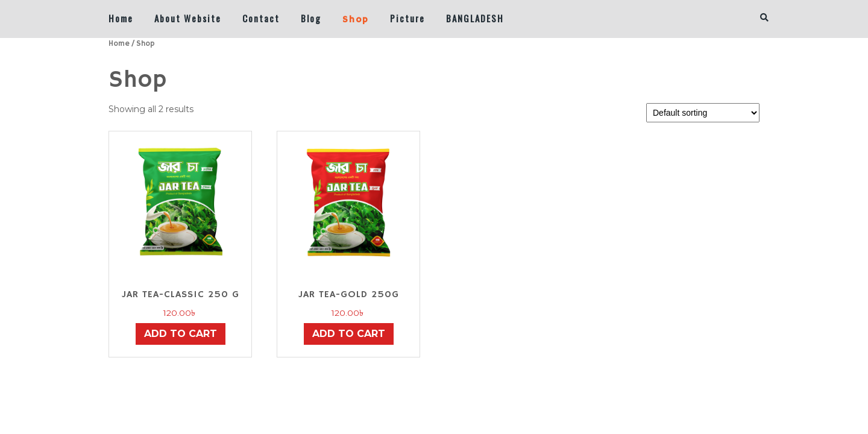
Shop (356, 20)
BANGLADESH (475, 18)
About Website (188, 18)
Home (121, 18)
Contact (261, 18)
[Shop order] (703, 113)
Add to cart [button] (181, 334)
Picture (407, 18)
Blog (311, 18)
